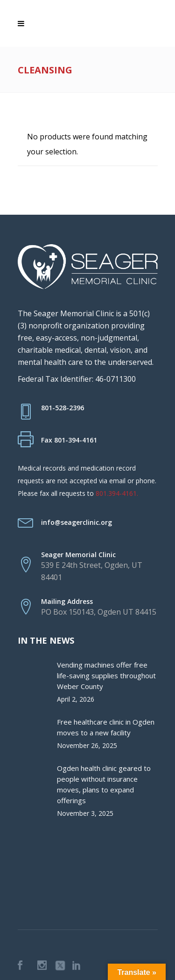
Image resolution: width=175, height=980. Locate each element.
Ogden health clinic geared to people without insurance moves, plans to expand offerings (104, 784)
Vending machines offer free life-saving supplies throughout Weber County (106, 675)
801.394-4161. (117, 493)
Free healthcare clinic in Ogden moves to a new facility (106, 727)
